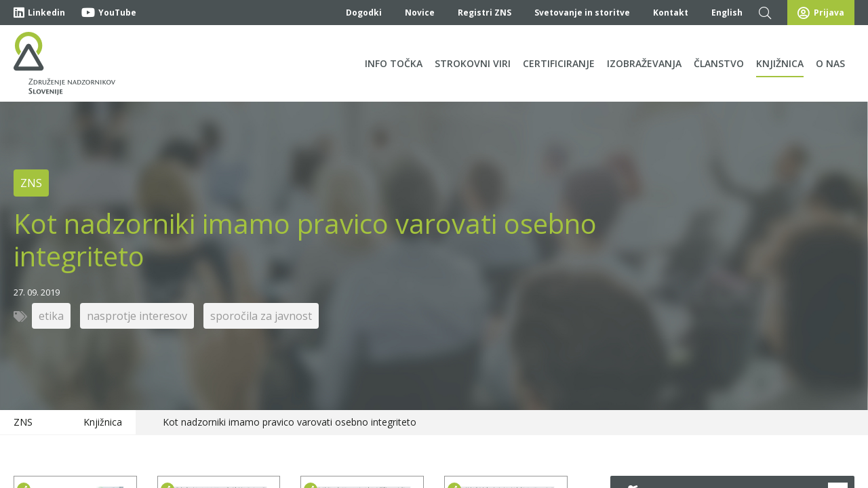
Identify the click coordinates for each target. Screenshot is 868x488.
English (727, 13)
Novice (420, 13)
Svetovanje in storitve (582, 13)
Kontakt (671, 13)
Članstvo (719, 63)
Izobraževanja (644, 63)
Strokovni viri (473, 63)
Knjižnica (780, 63)
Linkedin (39, 13)
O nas (830, 63)
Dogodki (364, 13)
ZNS (23, 422)
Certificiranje (559, 63)
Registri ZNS (485, 13)
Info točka (394, 63)
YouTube (109, 13)
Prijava (821, 13)
